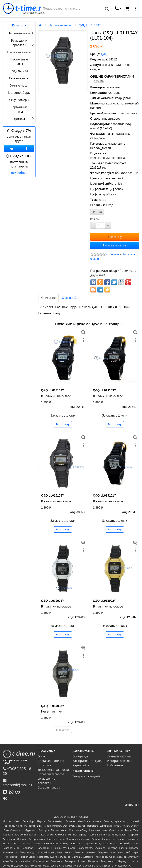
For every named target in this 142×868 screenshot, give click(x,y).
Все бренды (81, 756)
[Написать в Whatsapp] (12, 792)
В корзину (115, 237)
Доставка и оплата (51, 761)
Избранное (115, 765)
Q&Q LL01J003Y (53, 706)
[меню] (135, 9)
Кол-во (94, 219)
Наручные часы (21, 33)
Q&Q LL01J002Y (105, 601)
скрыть (99, 81)
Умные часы (19, 86)
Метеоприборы (19, 93)
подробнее (19, 173)
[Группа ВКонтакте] (12, 149)
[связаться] (118, 9)
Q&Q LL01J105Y (53, 496)
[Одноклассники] (27, 149)
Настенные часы (19, 52)
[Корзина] (127, 9)
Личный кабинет (119, 756)
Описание (48, 298)
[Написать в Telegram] (18, 792)
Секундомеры (19, 100)
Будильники (19, 71)
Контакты (44, 783)
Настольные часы (19, 62)
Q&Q (104, 54)
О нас (42, 756)
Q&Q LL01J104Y (90, 25)
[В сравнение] (101, 212)
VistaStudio (132, 805)
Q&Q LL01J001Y (53, 601)
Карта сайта (81, 765)
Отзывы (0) (70, 298)
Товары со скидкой (86, 776)
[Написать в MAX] (6, 792)
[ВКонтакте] (6, 798)
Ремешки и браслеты (23, 43)
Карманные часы (19, 109)
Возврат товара (49, 787)
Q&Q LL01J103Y (105, 390)
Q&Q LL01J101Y (105, 496)
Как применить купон (88, 761)
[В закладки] (94, 212)
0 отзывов (112, 254)
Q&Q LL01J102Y (53, 390)
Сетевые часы (19, 78)
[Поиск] (72, 9)
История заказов (119, 761)
